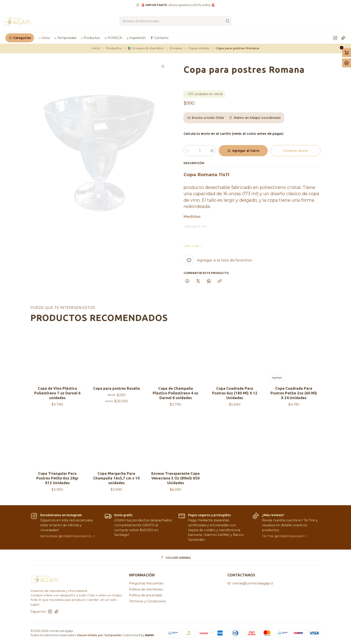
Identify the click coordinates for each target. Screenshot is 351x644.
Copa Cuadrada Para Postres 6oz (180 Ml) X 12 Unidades (235, 408)
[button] (20, 38)
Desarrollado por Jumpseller (100, 635)
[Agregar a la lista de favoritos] (218, 260)
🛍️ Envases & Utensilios (146, 48)
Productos (114, 48)
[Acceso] (347, 63)
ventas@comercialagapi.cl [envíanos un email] (250, 583)
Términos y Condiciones (147, 601)
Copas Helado (199, 48)
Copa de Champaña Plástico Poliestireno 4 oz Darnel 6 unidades (175, 402)
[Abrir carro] (347, 53)
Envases (176, 48)
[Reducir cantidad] (188, 151)
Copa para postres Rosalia (117, 394)
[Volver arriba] (175, 558)
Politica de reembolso (146, 589)
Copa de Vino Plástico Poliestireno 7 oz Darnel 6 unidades (57, 396)
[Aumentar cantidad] (212, 151)
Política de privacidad (145, 595)
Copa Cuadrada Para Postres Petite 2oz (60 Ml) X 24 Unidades (294, 414)
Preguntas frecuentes (146, 583)
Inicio (96, 48)
